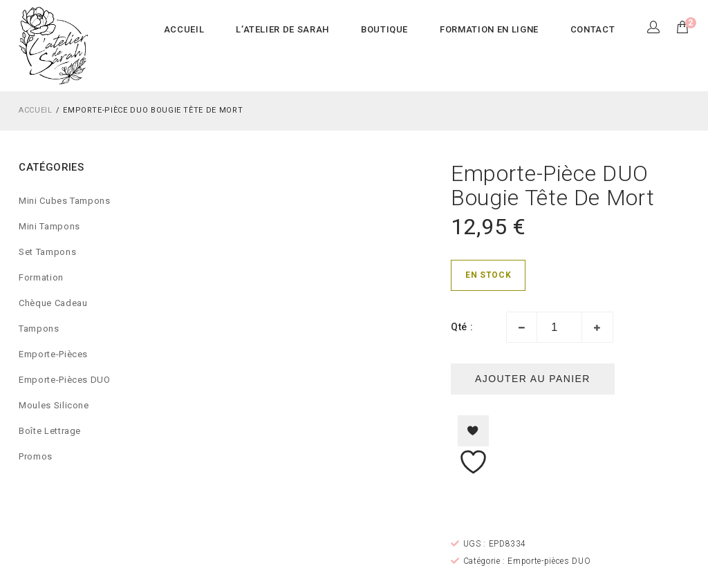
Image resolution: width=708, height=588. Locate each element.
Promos (36, 456)
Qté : (462, 327)
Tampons (39, 329)
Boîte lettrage (50, 431)
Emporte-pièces (53, 354)
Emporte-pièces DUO (65, 380)
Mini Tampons (49, 226)
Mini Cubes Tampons (65, 201)
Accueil (36, 110)
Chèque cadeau (53, 303)
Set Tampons (47, 252)
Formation (41, 277)
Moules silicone (54, 405)
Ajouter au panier (533, 379)
